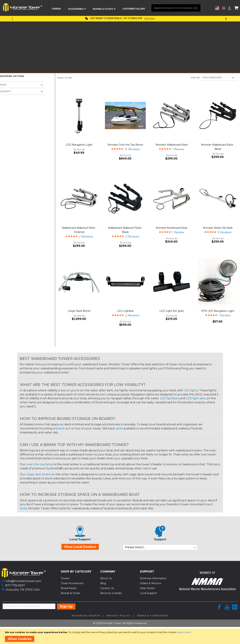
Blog (103, 583)
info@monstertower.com (23, 581)
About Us (106, 578)
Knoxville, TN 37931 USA (23, 590)
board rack (63, 428)
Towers (65, 578)
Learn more (184, 632)
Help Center (147, 588)
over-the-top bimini (40, 464)
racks (119, 428)
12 (132, 149)
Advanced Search (86, 616)
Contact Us (107, 588)
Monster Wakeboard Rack (172, 145)
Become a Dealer (111, 593)
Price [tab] (3, 85)
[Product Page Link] (79, 116)
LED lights (191, 390)
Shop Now (150, 18)
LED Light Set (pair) (172, 311)
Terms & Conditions (153, 616)
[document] (121, 636)
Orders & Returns (150, 583)
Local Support (148, 593)
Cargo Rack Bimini (79, 311)
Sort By (195, 78)
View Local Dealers (80, 547)
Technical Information (153, 578)
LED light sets (196, 398)
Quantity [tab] (5, 91)
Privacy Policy (119, 616)
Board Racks (69, 588)
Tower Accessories (72, 583)
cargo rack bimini (38, 474)
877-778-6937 (15, 585)
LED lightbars (170, 398)
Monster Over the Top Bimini (125, 145)
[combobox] (176, 8)
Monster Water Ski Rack (218, 228)
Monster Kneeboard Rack (172, 228)
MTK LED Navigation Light (218, 311)
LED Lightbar (125, 311)
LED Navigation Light (79, 145)
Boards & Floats (70, 593)
